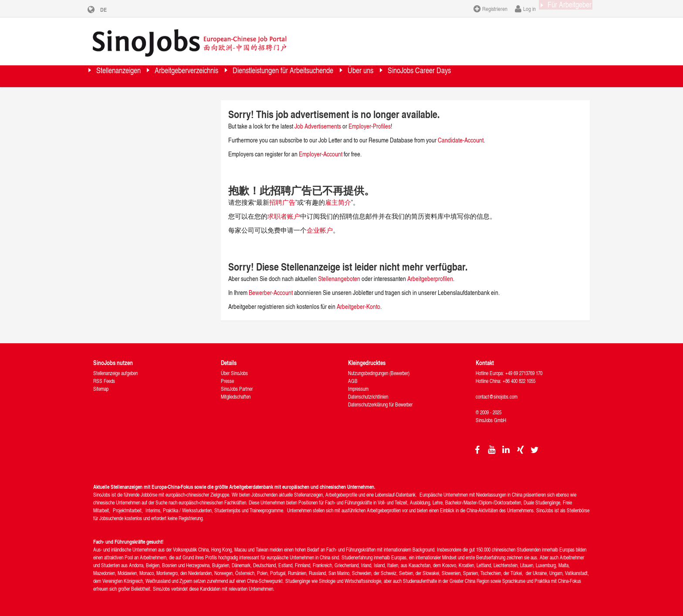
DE (110, 10)
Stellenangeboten (339, 279)
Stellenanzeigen (129, 76)
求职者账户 (284, 216)
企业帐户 (320, 230)
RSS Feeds (104, 381)
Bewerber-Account (271, 293)
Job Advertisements (318, 126)
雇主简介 (338, 202)
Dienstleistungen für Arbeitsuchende (345, 76)
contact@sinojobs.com (497, 397)
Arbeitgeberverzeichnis (219, 76)
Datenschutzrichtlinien (368, 397)
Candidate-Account (461, 140)
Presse (227, 381)
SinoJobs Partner (237, 389)
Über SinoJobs (234, 373)
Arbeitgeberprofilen (430, 279)
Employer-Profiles (370, 126)
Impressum (358, 389)
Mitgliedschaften (236, 397)
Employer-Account (321, 154)
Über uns (446, 76)
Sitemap (101, 389)
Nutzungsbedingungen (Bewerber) (379, 373)
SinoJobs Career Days (524, 76)
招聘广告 (282, 202)
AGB (353, 381)
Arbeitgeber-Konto (358, 306)
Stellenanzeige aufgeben (115, 373)
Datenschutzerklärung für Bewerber (380, 404)
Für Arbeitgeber (561, 8)
